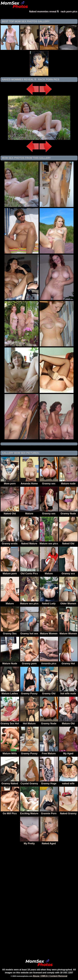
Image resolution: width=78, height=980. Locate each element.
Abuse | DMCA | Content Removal (50, 976)
